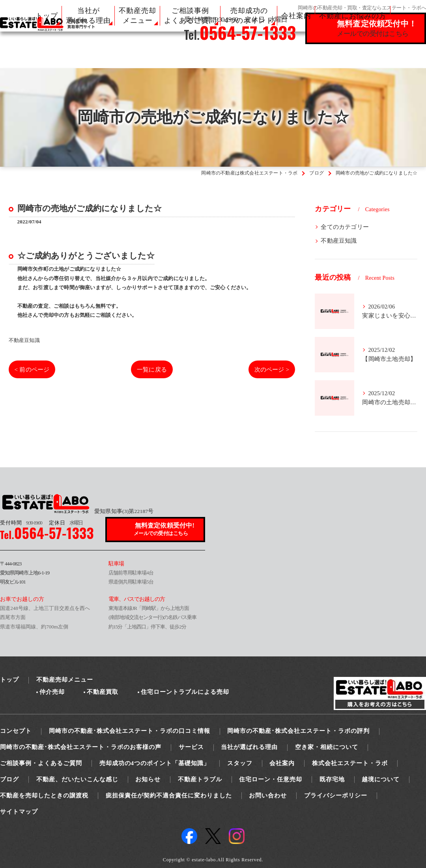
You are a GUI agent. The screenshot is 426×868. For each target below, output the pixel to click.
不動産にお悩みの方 (353, 16)
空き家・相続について (327, 747)
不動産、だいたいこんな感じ (77, 779)
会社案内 (296, 16)
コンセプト (16, 731)
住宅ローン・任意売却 (271, 779)
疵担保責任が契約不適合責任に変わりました (169, 796)
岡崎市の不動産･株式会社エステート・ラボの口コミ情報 (130, 731)
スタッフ (240, 763)
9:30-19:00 (21, 523)
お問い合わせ (268, 796)
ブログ (9, 779)
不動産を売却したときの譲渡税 (44, 796)
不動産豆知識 (24, 340)
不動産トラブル (200, 779)
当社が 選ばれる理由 (88, 16)
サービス (191, 747)
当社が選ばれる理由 (249, 747)
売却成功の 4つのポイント (249, 16)
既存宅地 (332, 779)
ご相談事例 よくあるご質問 (190, 16)
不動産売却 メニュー (137, 16)
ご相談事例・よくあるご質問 (41, 763)
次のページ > (271, 369)
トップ (47, 16)
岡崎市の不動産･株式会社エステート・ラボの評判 (298, 731)
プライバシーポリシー (336, 796)
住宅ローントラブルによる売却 (185, 692)
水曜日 (66, 523)
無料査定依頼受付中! (165, 530)
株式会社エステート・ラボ (350, 763)
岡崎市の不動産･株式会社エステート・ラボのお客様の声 (81, 747)
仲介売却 (52, 692)
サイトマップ (19, 812)
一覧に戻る (152, 369)
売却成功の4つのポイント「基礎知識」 (155, 763)
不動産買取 (103, 692)
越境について (381, 779)
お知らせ (148, 779)
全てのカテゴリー (345, 227)
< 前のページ (33, 369)
